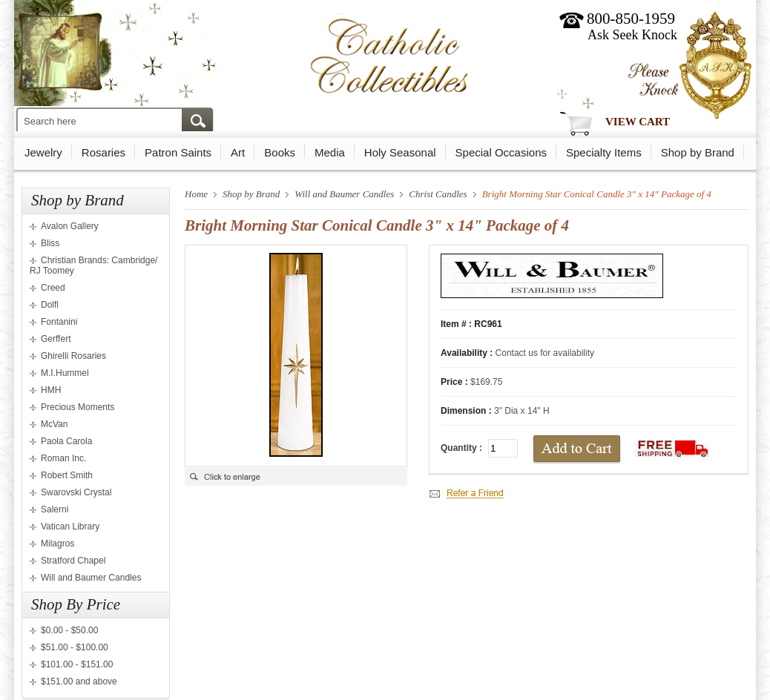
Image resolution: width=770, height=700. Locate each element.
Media (330, 152)
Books (280, 152)
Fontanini (59, 322)
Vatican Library (70, 526)
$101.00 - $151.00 (77, 664)
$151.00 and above (79, 681)
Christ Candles (438, 194)
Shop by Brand (698, 152)
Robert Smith (67, 475)
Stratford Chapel (73, 561)
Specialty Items (604, 152)
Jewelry (43, 152)
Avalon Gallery (70, 226)
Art (238, 152)
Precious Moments (78, 407)
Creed (53, 288)
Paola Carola (66, 441)
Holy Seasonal (400, 152)
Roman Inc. (63, 458)
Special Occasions (501, 152)
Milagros (57, 544)
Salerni (55, 509)
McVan (54, 424)
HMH (51, 390)
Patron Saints (178, 152)
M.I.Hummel (65, 373)
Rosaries (103, 152)
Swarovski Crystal (76, 492)
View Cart (638, 122)
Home (196, 194)
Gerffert (56, 339)
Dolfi (50, 305)
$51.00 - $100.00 (75, 647)
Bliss (50, 243)
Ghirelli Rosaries (73, 356)
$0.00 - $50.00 (69, 630)
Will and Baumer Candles (91, 578)
